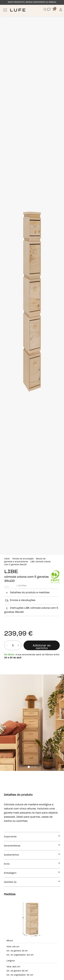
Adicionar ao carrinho (42, 647)
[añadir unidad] (18, 645)
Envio (32, 863)
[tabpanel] (32, 723)
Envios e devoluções (20, 600)
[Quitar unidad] (6, 645)
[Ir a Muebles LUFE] (18, 10)
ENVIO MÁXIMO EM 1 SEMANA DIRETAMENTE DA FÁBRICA (32, 2)
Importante (32, 836)
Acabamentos (32, 854)
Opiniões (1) (32, 882)
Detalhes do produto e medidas (27, 593)
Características (32, 845)
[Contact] (49, 9)
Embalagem (32, 872)
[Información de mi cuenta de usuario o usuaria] (61, 10)
